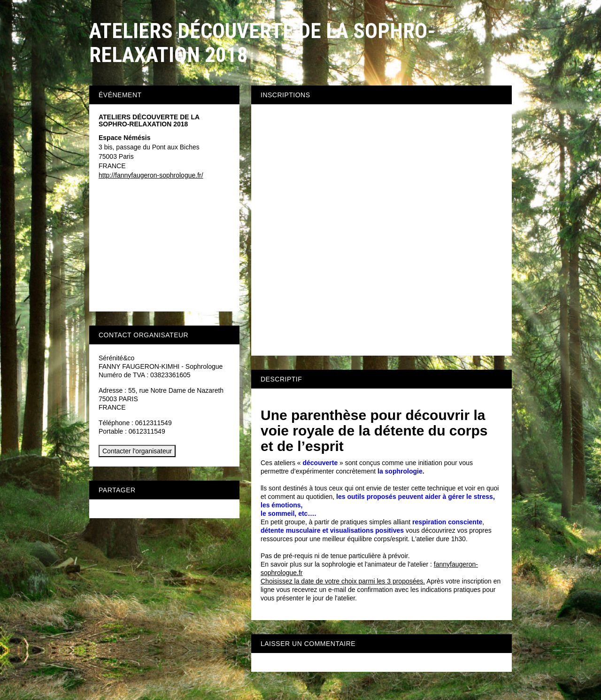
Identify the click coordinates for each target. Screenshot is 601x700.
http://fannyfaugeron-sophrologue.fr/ (151, 175)
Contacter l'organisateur (137, 451)
